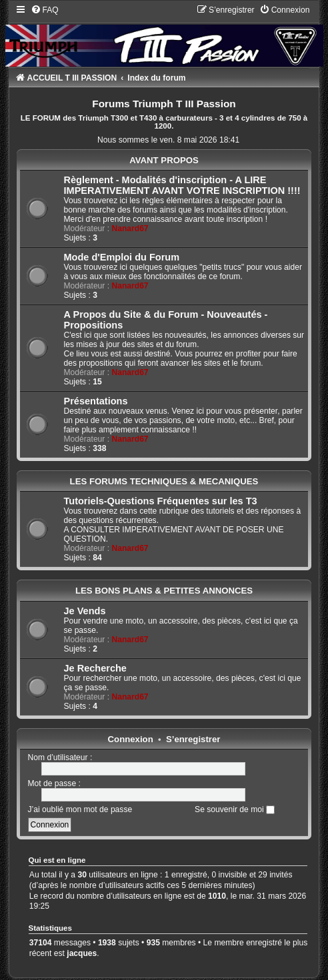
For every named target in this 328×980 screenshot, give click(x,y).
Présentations (96, 401)
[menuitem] (45, 10)
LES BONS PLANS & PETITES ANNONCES (164, 591)
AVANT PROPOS (164, 160)
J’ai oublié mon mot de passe (80, 809)
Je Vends (85, 611)
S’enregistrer (193, 739)
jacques (82, 953)
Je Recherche (95, 668)
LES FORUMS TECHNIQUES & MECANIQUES (164, 481)
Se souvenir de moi (235, 809)
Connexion (131, 739)
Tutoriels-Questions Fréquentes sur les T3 (161, 501)
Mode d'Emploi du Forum (122, 257)
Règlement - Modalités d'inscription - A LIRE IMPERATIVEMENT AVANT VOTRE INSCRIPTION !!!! (182, 185)
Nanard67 (130, 229)
